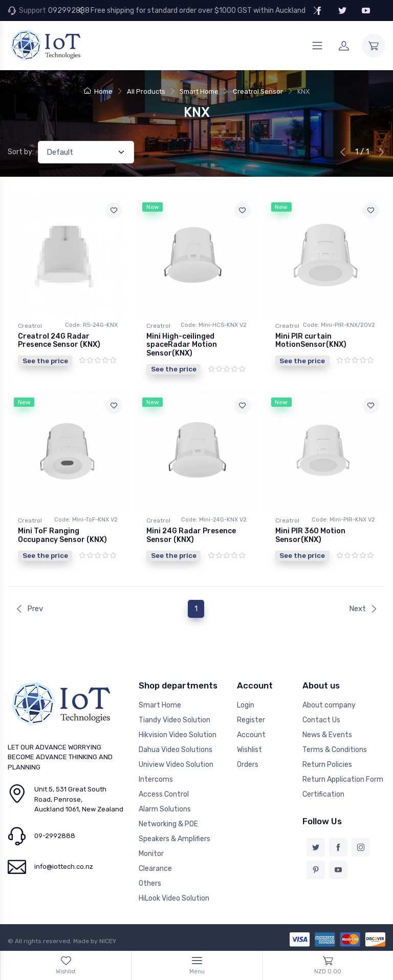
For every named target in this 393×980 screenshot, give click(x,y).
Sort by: (21, 152)
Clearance (155, 868)
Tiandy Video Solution (174, 720)
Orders (248, 764)
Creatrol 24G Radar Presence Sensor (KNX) (59, 341)
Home (98, 91)
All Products (146, 91)
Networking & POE (168, 823)
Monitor (151, 853)
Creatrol (30, 326)
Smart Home (199, 91)
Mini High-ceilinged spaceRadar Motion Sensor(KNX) (182, 345)
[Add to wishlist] (114, 211)
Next (363, 608)
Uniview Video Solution (176, 764)
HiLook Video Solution (174, 898)
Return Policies (327, 764)
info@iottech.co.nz (64, 866)
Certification (323, 794)
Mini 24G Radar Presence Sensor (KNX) (191, 535)
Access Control (164, 794)
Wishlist (249, 749)
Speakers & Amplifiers (174, 838)
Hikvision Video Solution (178, 734)
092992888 (69, 11)
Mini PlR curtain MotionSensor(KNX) (311, 341)
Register (251, 720)
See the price (45, 361)
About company (329, 705)
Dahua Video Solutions (176, 749)
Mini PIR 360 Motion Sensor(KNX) (310, 535)
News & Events (327, 734)
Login (246, 705)
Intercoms (156, 779)
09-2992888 (55, 835)
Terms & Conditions (335, 749)
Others (150, 883)
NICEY (108, 941)
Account (251, 734)
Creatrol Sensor (258, 91)
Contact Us (321, 720)
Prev (29, 608)
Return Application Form (343, 779)
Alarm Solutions (165, 809)
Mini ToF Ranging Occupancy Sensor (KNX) (62, 535)
